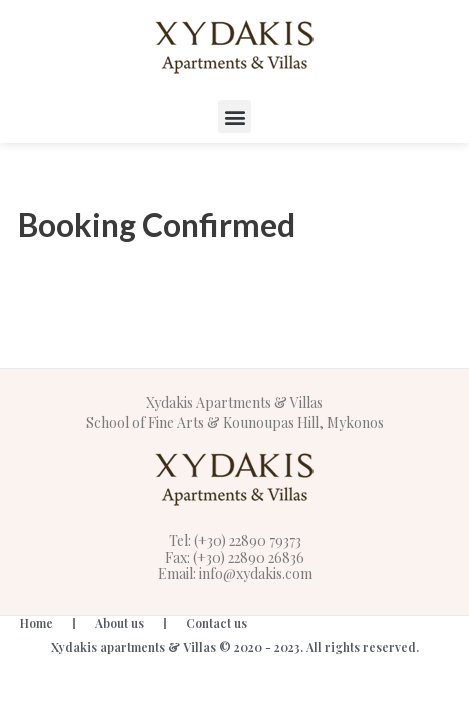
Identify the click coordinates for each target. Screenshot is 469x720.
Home (36, 623)
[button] (234, 116)
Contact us (216, 623)
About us (119, 623)
